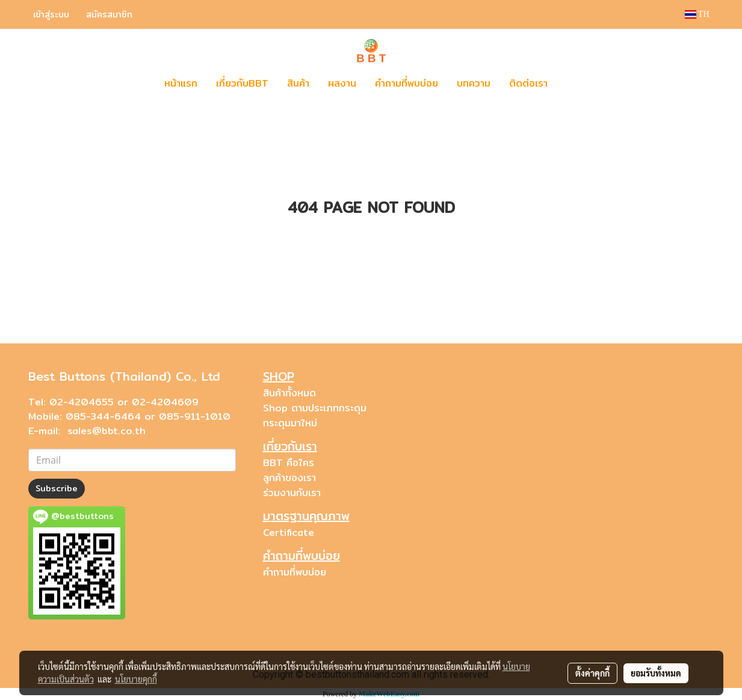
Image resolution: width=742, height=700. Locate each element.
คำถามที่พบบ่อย (407, 83)
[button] (575, 84)
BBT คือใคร (289, 463)
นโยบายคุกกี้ (136, 679)
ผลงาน (342, 83)
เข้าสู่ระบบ (51, 14)
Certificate (289, 533)
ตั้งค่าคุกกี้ (592, 673)
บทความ (474, 83)
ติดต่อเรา (528, 83)
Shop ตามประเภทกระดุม (315, 408)
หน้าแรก (181, 83)
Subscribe (57, 488)
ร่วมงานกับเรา (292, 493)
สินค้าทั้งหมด (289, 393)
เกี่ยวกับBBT (242, 83)
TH (697, 14)
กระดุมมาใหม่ (290, 423)
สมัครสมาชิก (109, 14)
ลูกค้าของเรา (289, 478)
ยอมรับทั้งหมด (656, 673)
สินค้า (298, 83)
